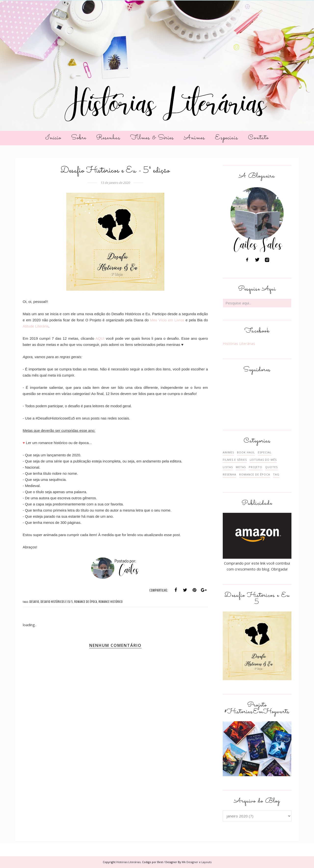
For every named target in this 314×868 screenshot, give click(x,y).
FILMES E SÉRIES (235, 460)
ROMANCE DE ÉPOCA (86, 602)
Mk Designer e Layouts (197, 862)
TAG (276, 474)
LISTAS (228, 467)
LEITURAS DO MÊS (263, 460)
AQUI (100, 338)
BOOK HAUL (246, 452)
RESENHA (229, 474)
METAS (241, 467)
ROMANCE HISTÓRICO (111, 602)
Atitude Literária (36, 326)
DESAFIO (34, 602)
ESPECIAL (265, 452)
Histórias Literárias (239, 343)
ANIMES (228, 452)
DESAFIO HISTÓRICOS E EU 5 (57, 602)
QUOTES (271, 467)
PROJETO (255, 467)
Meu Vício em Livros (166, 320)
